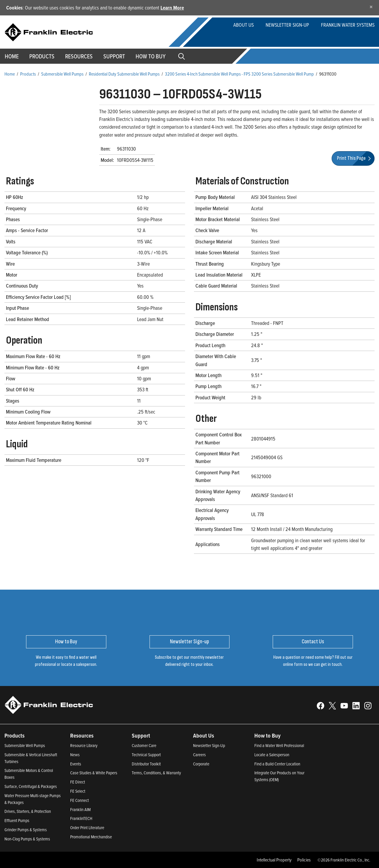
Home (10, 74)
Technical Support (146, 755)
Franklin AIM (80, 809)
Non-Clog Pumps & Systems (27, 839)
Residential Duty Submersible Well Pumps (124, 74)
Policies (304, 860)
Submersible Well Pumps (62, 74)
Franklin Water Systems (348, 25)
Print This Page (355, 158)
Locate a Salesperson (272, 755)
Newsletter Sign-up (287, 25)
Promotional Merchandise (91, 837)
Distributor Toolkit (146, 764)
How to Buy (151, 56)
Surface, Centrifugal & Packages (31, 786)
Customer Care (144, 745)
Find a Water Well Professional (279, 745)
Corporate (201, 764)
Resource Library (84, 745)
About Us (244, 25)
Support (114, 56)
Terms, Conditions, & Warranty (156, 773)
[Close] (371, 7)
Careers (199, 755)
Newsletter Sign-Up (209, 745)
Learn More (172, 8)
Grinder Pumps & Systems (26, 830)
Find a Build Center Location (277, 764)
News (75, 755)
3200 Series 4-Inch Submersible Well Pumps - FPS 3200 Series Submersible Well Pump (239, 74)
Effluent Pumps (17, 820)
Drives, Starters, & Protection (28, 811)
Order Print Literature (87, 828)
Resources (79, 56)
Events (76, 764)
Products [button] (42, 56)
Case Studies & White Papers (94, 773)
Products (28, 74)
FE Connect (80, 800)
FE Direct (78, 782)
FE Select (78, 791)
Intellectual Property (274, 860)
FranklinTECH (81, 818)
